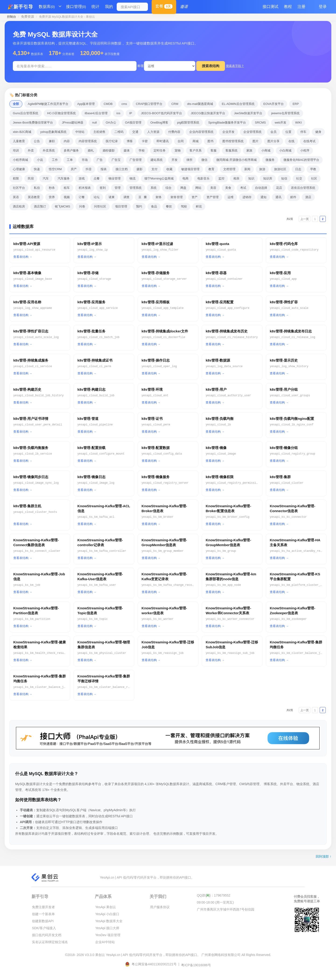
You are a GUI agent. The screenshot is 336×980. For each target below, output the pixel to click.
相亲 (236, 178)
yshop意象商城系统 (53, 132)
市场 (85, 160)
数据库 (47, 7)
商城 (196, 141)
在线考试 (309, 141)
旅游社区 (280, 169)
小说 (40, 160)
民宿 (31, 178)
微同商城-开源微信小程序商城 (236, 160)
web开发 (280, 122)
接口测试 (270, 7)
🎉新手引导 (20, 7)
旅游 (262, 169)
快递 (37, 169)
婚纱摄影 (109, 150)
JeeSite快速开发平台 (248, 113)
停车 (303, 132)
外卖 (31, 150)
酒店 (308, 197)
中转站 (80, 132)
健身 (318, 132)
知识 (251, 178)
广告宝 (116, 160)
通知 (263, 197)
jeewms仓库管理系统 (285, 113)
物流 (133, 178)
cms (124, 104)
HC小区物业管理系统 (61, 113)
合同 (181, 141)
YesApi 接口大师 (107, 928)
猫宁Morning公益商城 (159, 178)
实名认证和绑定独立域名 (50, 942)
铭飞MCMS (63, 206)
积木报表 (85, 188)
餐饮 (169, 206)
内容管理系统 (88, 141)
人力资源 (153, 132)
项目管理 (121, 206)
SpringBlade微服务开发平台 (227, 122)
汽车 (46, 178)
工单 (70, 160)
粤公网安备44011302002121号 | (153, 964)
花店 (279, 188)
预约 (139, 206)
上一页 (304, 219)
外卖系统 (49, 150)
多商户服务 (71, 150)
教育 (211, 169)
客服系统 (231, 150)
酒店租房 (19, 206)
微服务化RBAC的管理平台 (301, 160)
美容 (213, 188)
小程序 (305, 150)
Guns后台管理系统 (26, 113)
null (94, 122)
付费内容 (174, 132)
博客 (130, 141)
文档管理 (229, 169)
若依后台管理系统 (303, 188)
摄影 (140, 169)
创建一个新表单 (43, 914)
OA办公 (111, 122)
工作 (55, 160)
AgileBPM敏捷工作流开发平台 (48, 104)
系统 (154, 188)
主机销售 (99, 132)
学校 (142, 150)
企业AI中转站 (105, 942)
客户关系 (196, 150)
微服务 (270, 160)
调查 (126, 197)
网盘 (183, 188)
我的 (109, 7)
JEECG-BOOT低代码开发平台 (161, 113)
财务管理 (177, 197)
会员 (273, 132)
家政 (249, 150)
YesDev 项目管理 (108, 935)
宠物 (178, 150)
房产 (74, 169)
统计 (95, 7)
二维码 (119, 132)
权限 (16, 178)
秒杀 (52, 188)
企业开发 (228, 132)
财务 (159, 197)
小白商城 (285, 150)
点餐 (97, 178)
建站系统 (157, 160)
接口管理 (76, 7)
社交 (299, 178)
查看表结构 (21, 257)
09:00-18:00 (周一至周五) (215, 902)
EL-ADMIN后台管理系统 (238, 104)
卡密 (145, 141)
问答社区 (100, 206)
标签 (141, 66)
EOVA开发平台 (274, 104)
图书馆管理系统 (233, 141)
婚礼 (91, 150)
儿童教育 (19, 141)
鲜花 (199, 206)
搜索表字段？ (235, 66)
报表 (104, 169)
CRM (175, 104)
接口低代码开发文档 (47, 935)
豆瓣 (143, 197)
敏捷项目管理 (190, 169)
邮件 (293, 197)
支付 (154, 169)
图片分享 (273, 141)
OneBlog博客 (159, 122)
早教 (313, 169)
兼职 (52, 141)
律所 (189, 160)
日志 (298, 169)
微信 (204, 160)
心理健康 (19, 169)
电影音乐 (203, 178)
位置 (288, 132)
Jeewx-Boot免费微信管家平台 (33, 122)
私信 (37, 188)
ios (118, 113)
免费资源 (28, 17)
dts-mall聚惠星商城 (200, 104)
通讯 (278, 197)
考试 (243, 188)
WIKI (298, 122)
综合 (168, 188)
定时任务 (160, 150)
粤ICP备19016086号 (196, 965)
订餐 (82, 197)
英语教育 (34, 197)
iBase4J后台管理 (96, 113)
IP (131, 113)
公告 (37, 141)
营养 (52, 197)
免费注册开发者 (43, 907)
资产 (195, 197)
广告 (100, 160)
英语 (16, 197)
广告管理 (136, 160)
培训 (16, 150)
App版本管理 (86, 104)
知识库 (268, 178)
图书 (210, 141)
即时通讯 (163, 141)
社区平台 (19, 188)
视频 (67, 197)
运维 (231, 197)
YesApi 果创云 (106, 907)
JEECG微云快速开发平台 (208, 113)
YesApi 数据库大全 (109, 921)
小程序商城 (20, 160)
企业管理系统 (252, 132)
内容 (67, 141)
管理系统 (136, 188)
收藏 (169, 169)
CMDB (108, 104)
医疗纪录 (112, 141)
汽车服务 (64, 178)
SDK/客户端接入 (44, 928)
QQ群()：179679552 (214, 895)
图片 (255, 141)
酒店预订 (40, 206)
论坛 (97, 197)
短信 (284, 178)
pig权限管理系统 (188, 122)
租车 (67, 188)
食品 (154, 206)
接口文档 (122, 169)
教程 (288, 7)
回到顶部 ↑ (324, 856)
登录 (323, 7)
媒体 (127, 150)
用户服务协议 (160, 907)
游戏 (82, 178)
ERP (296, 104)
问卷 (82, 206)
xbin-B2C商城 (22, 132)
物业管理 (115, 178)
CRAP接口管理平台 (149, 104)
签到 (103, 188)
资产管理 (213, 197)
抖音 (89, 169)
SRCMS (260, 122)
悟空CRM (55, 169)
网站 (198, 188)
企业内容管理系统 (201, 132)
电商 (185, 178)
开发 (175, 160)
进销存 (247, 197)
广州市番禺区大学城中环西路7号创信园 (226, 909)
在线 (291, 141)
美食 (228, 188)
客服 (213, 150)
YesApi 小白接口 (107, 914)
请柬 (112, 197)
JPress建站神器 (73, 122)
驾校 (184, 206)
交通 (135, 132)
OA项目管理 (133, 122)
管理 (118, 188)
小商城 (266, 150)
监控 (221, 178)
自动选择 (261, 188)
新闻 (247, 169)
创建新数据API (43, 921)
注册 (301, 7)
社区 (314, 178)
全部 (16, 104)
